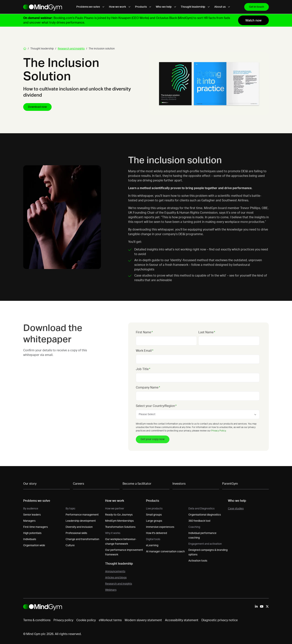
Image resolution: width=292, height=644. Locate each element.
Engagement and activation (205, 544)
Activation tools (198, 561)
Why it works (113, 533)
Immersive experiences (160, 527)
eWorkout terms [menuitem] (110, 620)
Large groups (154, 521)
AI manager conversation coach (165, 552)
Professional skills (76, 533)
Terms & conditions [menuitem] (37, 620)
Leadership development (81, 521)
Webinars (111, 590)
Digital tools (153, 539)
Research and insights (71, 49)
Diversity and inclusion (79, 527)
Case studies (236, 509)
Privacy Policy (219, 439)
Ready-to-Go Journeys (119, 515)
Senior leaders (32, 515)
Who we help (166, 7)
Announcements (115, 572)
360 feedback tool (199, 521)
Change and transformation (82, 539)
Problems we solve (90, 7)
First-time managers (35, 527)
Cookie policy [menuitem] (86, 620)
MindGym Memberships (119, 521)
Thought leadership (195, 7)
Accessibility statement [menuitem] (182, 620)
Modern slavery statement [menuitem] (143, 620)
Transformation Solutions (120, 527)
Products (143, 7)
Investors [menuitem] (179, 484)
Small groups (154, 515)
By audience (31, 509)
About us (222, 7)
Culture (70, 545)
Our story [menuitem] (30, 484)
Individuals (30, 539)
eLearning (152, 545)
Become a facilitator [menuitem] (137, 484)
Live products (154, 509)
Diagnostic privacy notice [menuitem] (220, 620)
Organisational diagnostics (205, 515)
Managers (29, 521)
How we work (120, 7)
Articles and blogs (116, 578)
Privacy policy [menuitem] (63, 620)
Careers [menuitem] (78, 484)
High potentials (32, 533)
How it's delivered (156, 533)
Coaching (194, 527)
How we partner (115, 509)
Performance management (82, 515)
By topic (71, 509)
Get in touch (257, 7)
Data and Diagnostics (201, 509)
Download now (37, 107)
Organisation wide (34, 545)
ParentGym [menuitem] (230, 484)
